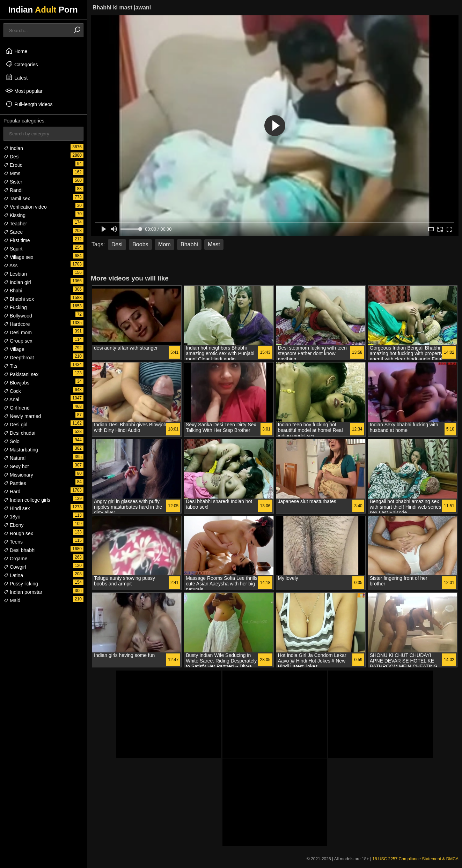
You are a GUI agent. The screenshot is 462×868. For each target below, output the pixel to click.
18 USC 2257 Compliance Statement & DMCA (415, 859)
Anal (11, 399)
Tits (10, 366)
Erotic (13, 165)
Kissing (14, 215)
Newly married (22, 416)
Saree (13, 232)
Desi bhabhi (20, 550)
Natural (14, 458)
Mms (12, 173)
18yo (12, 517)
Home (16, 51)
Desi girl (15, 425)
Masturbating (21, 450)
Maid (12, 600)
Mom (164, 244)
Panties (15, 483)
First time (17, 240)
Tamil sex (17, 199)
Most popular (24, 91)
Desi (12, 157)
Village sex (18, 257)
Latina (13, 575)
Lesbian (15, 274)
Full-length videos (29, 104)
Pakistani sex (21, 374)
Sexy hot (16, 466)
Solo (12, 441)
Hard (12, 492)
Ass (10, 265)
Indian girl (17, 282)
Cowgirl (15, 567)
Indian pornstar (23, 592)
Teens (13, 542)
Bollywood (18, 316)
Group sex (18, 341)
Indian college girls (27, 500)
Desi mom (18, 332)
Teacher (15, 224)
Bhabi (13, 291)
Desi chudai (19, 433)
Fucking (15, 307)
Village (14, 349)
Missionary (18, 475)
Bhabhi (189, 244)
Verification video (25, 207)
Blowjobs (16, 383)
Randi (13, 190)
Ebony (14, 525)
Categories (22, 64)
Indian (13, 148)
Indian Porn (43, 10)
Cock (12, 391)
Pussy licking (21, 584)
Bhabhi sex (19, 299)
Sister (13, 182)
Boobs (140, 244)
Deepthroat (19, 358)
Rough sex (18, 533)
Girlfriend (17, 408)
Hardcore (17, 324)
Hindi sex (17, 508)
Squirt (13, 249)
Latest (16, 77)
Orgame (15, 559)
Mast (214, 244)
